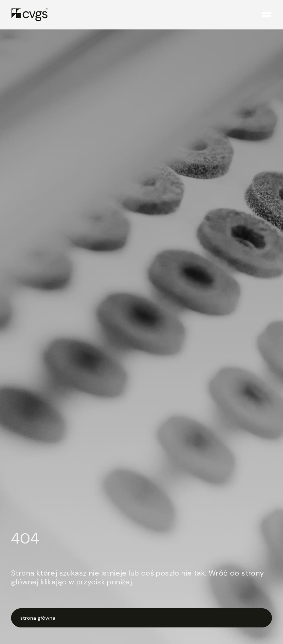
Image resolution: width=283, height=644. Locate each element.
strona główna (38, 618)
